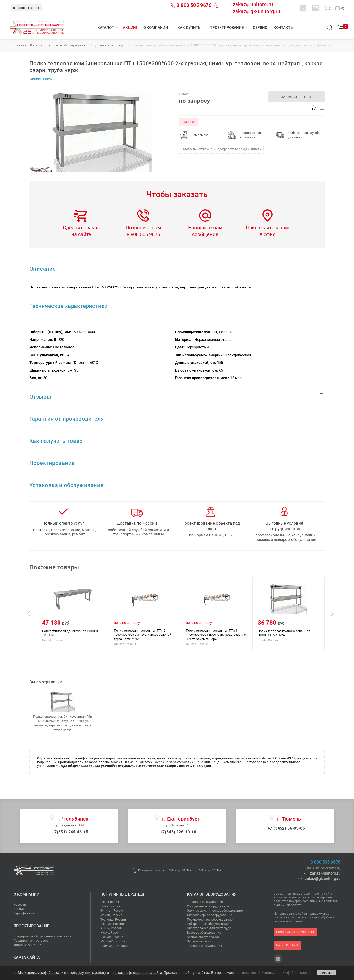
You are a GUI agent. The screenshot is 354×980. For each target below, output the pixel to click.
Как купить (189, 28)
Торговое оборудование (204, 946)
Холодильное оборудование (208, 906)
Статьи (19, 909)
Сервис (260, 28)
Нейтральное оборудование (208, 924)
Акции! (130, 28)
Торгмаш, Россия (113, 919)
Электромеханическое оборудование (215, 911)
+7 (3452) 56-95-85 (286, 828)
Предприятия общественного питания (42, 936)
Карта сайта (27, 958)
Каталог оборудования (212, 894)
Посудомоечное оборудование (210, 919)
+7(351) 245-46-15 (70, 832)
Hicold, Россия (111, 932)
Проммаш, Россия (114, 946)
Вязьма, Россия (112, 924)
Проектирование (227, 28)
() (328, 8)
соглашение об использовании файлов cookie (273, 973)
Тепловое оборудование (205, 902)
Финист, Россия (112, 911)
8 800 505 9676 (194, 5)
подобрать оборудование (295, 932)
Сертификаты (24, 913)
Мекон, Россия (111, 915)
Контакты (284, 28)
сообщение (205, 234)
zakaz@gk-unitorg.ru (257, 11)
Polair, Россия (110, 906)
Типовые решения (27, 945)
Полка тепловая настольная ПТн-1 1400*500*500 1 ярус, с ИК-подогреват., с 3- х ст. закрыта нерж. (216, 635)
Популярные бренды (122, 894)
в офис (267, 234)
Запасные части (199, 941)
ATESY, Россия (111, 928)
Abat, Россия (110, 902)
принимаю (326, 973)
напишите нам (287, 945)
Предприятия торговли (31, 941)
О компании (156, 28)
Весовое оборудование (204, 932)
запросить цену (296, 97)
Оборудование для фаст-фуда (209, 928)
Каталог (105, 28)
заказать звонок (26, 8)
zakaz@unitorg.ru (253, 4)
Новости (20, 904)
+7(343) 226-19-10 (178, 832)
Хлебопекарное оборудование (209, 915)
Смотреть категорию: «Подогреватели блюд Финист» (221, 149)
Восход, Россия (112, 937)
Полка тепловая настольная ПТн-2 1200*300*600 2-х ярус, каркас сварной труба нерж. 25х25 (143, 635)
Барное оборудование (203, 937)
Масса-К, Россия (113, 941)
